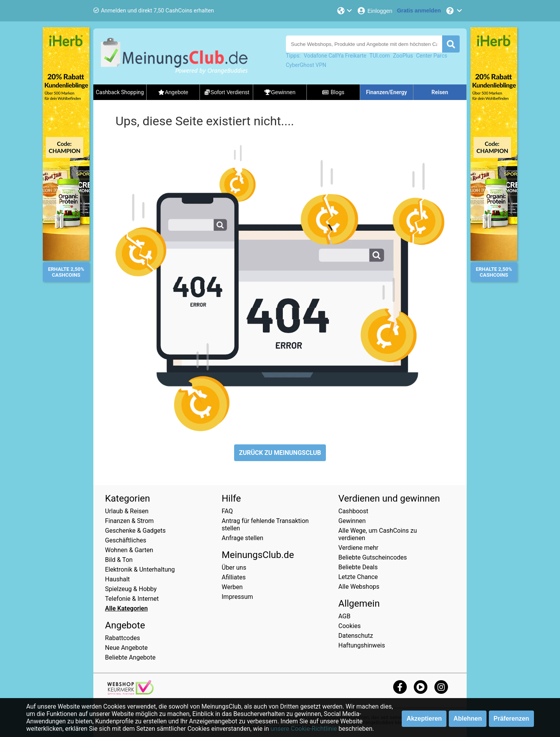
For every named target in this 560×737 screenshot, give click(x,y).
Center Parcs (432, 56)
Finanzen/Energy (386, 92)
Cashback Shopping (120, 92)
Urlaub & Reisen (127, 511)
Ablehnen (468, 719)
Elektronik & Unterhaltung (140, 569)
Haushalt (117, 579)
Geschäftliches (126, 540)
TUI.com (380, 56)
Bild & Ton (119, 560)
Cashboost (353, 511)
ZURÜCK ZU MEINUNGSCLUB (280, 453)
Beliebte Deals (358, 567)
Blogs (333, 92)
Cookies (349, 626)
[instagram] (441, 687)
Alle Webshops (359, 587)
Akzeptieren (424, 719)
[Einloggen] (374, 11)
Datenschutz (356, 636)
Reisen (440, 92)
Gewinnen (352, 521)
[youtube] (421, 687)
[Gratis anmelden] (419, 11)
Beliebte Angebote (130, 657)
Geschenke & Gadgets (135, 531)
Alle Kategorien (126, 608)
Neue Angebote (126, 648)
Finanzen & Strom (129, 521)
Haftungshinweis (362, 645)
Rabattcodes (122, 638)
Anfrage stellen (242, 538)
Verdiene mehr (358, 548)
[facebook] (400, 687)
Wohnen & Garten (129, 550)
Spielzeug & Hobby (131, 589)
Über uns (234, 568)
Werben (232, 587)
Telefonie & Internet (132, 599)
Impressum (237, 597)
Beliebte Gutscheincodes (373, 557)
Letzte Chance (358, 577)
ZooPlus (403, 56)
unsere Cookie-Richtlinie (304, 729)
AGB (344, 616)
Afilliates (234, 577)
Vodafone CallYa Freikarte (335, 56)
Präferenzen (511, 719)
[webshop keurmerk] (130, 692)
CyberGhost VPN (306, 65)
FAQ (227, 511)
